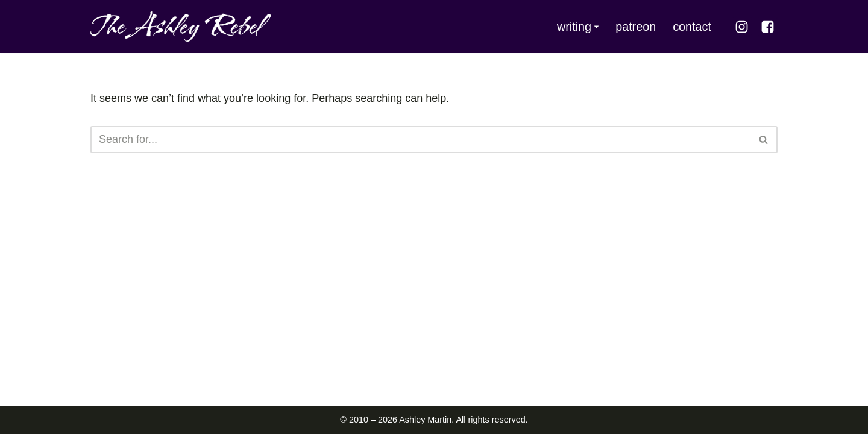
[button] (596, 27)
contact (692, 27)
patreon (636, 27)
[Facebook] (768, 27)
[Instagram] (742, 27)
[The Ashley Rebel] (181, 27)
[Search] (420, 140)
